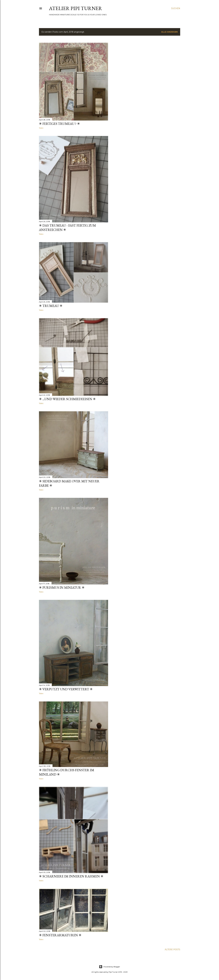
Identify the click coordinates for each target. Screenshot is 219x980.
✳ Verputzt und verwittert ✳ (66, 689)
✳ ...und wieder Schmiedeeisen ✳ (67, 399)
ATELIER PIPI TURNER (76, 8)
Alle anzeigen (169, 32)
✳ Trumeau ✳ (51, 306)
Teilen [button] (41, 128)
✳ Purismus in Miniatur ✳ (62, 587)
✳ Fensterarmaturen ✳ (60, 935)
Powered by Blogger (109, 967)
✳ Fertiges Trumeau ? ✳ (59, 124)
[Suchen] (176, 8)
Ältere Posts (172, 950)
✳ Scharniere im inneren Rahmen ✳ (71, 876)
